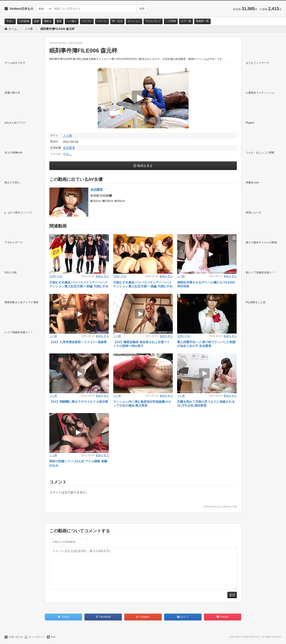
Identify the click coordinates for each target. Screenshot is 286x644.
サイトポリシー (37, 637)
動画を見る (145, 166)
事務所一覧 (202, 21)
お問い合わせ (16, 637)
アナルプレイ (153, 21)
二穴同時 (171, 21)
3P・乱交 (117, 21)
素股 (59, 21)
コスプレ (87, 21)
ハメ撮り (72, 21)
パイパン (102, 21)
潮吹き (48, 21)
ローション (134, 21)
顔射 (37, 21)
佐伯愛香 (69, 148)
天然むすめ (56, 276)
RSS (53, 637)
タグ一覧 (186, 21)
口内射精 (24, 21)
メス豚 (68, 136)
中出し (10, 21)
